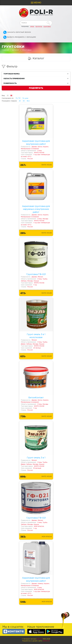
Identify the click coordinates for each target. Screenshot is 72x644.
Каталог (16, 50)
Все (28, 101)
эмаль (32, 26)
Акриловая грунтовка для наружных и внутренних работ (36, 209)
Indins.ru (46, 641)
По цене (25, 98)
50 (24, 101)
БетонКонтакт (36, 398)
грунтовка (47, 26)
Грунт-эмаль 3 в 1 (36, 458)
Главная (5, 50)
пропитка (39, 26)
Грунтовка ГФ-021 (36, 274)
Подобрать (36, 88)
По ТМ (18, 98)
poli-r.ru (40, 639)
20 (20, 101)
